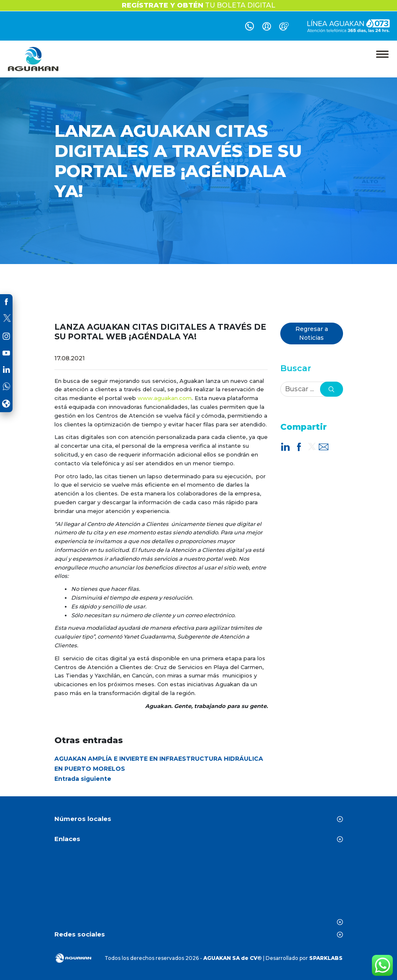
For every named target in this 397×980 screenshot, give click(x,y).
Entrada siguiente (83, 779)
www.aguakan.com (165, 398)
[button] (332, 389)
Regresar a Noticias (312, 333)
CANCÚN (199, 887)
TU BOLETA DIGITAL (198, 5)
